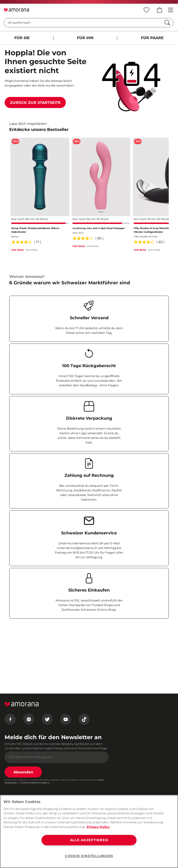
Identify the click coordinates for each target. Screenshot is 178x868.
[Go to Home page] (16, 10)
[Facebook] (10, 719)
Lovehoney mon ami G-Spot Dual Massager (99, 228)
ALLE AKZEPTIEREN (89, 840)
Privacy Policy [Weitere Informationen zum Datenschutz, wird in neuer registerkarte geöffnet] (98, 827)
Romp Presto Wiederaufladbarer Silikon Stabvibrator (35, 230)
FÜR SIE (22, 38)
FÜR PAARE (152, 38)
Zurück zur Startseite (35, 103)
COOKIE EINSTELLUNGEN (89, 856)
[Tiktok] (84, 719)
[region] (89, 831)
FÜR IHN (85, 38)
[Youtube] (66, 719)
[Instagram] (29, 719)
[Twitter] (47, 719)
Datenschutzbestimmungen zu (35, 783)
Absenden (23, 772)
